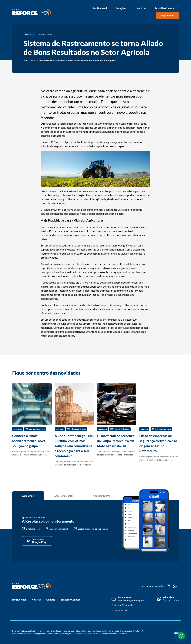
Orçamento (167, 15)
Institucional (100, 8)
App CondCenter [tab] (64, 496)
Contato (51, 600)
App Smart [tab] (28, 496)
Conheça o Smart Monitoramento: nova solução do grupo (29, 441)
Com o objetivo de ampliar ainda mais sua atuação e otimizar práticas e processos (32, 420)
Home (26, 60)
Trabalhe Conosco (165, 8)
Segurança (29, 34)
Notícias (141, 8)
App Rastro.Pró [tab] (102, 496)
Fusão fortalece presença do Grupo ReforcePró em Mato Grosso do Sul (116, 441)
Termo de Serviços (120, 610)
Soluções (121, 8)
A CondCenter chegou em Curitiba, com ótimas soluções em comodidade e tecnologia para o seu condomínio (74, 446)
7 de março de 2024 (35, 429)
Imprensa (60, 429)
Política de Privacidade (122, 605)
